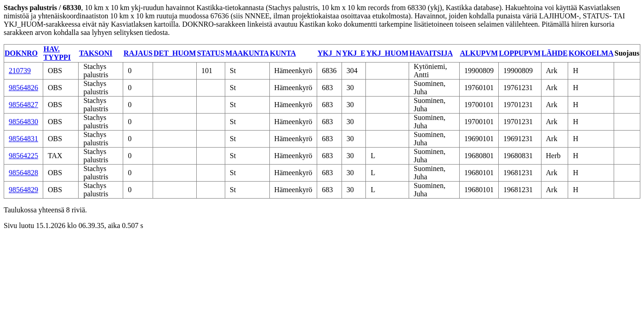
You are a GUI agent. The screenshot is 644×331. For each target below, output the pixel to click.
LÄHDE (555, 53)
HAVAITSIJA (431, 53)
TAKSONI (96, 53)
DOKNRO (21, 53)
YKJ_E (354, 53)
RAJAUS (138, 53)
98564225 (23, 156)
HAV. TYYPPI (57, 53)
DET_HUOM (175, 53)
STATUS (211, 53)
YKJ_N (330, 53)
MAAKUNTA (247, 53)
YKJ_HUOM (388, 53)
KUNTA (283, 53)
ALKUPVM (479, 53)
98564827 (23, 105)
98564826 (23, 88)
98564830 (23, 122)
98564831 (23, 139)
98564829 (23, 190)
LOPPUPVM (520, 53)
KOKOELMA (591, 53)
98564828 (23, 173)
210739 (20, 71)
